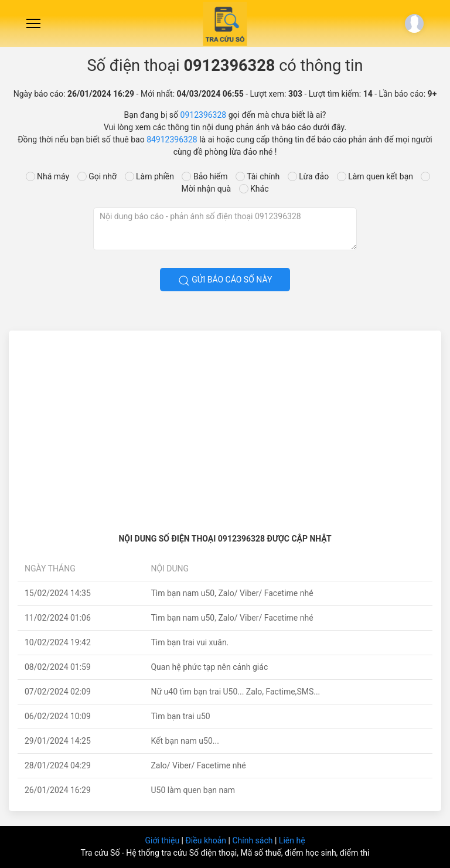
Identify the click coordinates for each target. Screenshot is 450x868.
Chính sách (253, 840)
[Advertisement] (225, 427)
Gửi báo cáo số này (225, 281)
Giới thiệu (163, 840)
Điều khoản (207, 840)
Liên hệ (292, 840)
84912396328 (172, 139)
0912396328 (204, 115)
